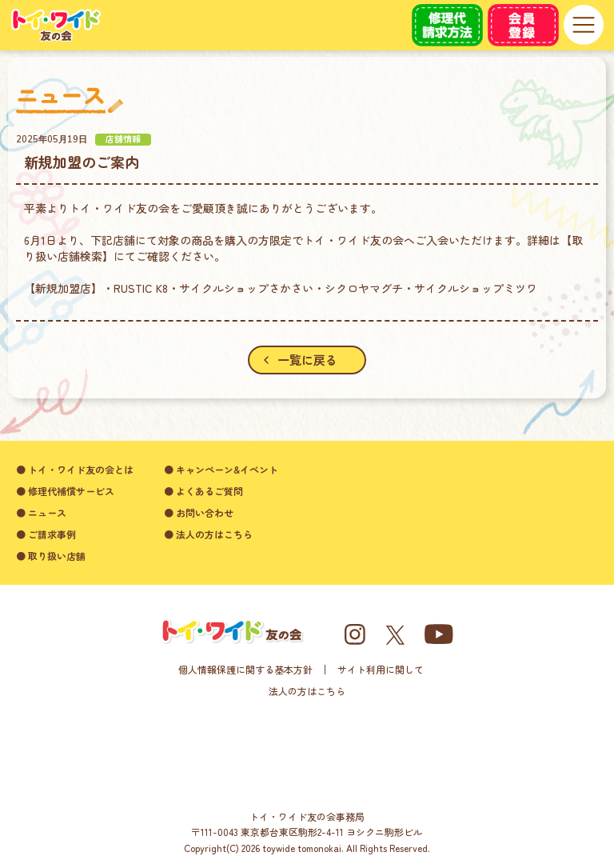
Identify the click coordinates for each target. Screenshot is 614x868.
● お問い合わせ (199, 512)
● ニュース (41, 512)
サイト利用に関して (381, 669)
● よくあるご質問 (203, 491)
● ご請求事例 (46, 534)
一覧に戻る (300, 360)
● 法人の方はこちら (208, 534)
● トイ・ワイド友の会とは (75, 469)
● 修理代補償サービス (65, 491)
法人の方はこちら (307, 691)
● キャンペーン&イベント (221, 469)
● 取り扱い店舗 (51, 556)
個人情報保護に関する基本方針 (245, 669)
